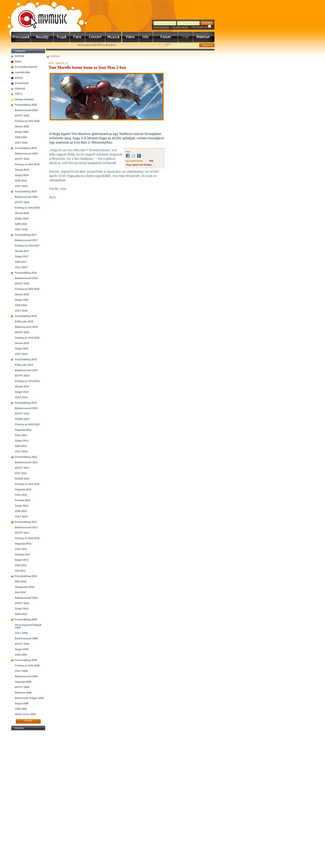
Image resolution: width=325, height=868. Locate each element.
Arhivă (28, 721)
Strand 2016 (22, 294)
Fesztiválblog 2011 (26, 522)
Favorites (21, 45)
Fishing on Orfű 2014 (27, 381)
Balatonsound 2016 (26, 278)
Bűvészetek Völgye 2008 (29, 698)
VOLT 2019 (21, 186)
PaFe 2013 (21, 435)
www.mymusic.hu (39, 15)
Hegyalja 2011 (23, 544)
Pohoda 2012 (23, 500)
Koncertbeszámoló (26, 67)
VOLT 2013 (21, 451)
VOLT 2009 (21, 633)
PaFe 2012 (21, 495)
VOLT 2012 (21, 517)
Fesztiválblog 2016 (26, 273)
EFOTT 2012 (22, 468)
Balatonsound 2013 (26, 408)
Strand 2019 (22, 170)
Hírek (42, 37)
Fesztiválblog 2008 (26, 660)
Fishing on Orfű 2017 (27, 246)
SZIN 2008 (21, 709)
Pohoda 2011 (23, 554)
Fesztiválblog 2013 (26, 403)
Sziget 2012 (22, 506)
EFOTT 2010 (22, 603)
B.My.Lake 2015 (24, 321)
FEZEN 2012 (22, 479)
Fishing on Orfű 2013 (27, 424)
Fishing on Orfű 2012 (27, 484)
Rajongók (77, 37)
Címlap (21, 37)
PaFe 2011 (21, 549)
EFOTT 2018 (22, 202)
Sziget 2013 (22, 441)
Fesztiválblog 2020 (26, 105)
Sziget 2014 (22, 392)
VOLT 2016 (21, 311)
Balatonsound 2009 (26, 638)
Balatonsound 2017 (26, 240)
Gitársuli (20, 88)
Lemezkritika (22, 72)
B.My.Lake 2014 (24, 365)
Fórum (166, 37)
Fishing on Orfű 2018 (27, 208)
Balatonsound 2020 (26, 110)
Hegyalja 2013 (23, 430)
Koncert (95, 37)
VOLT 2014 (21, 397)
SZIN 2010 (21, 614)
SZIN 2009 (21, 655)
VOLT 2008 (21, 671)
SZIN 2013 (21, 446)
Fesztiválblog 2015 (26, 316)
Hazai (18, 61)
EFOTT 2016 (22, 284)
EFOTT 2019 (22, 159)
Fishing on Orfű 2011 (27, 538)
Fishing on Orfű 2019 (27, 164)
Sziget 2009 (22, 649)
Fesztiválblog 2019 (26, 148)
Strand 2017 (22, 251)
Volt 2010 (20, 592)
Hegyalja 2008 (23, 682)
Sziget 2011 (22, 560)
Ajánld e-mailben (59, 45)
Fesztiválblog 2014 (26, 359)
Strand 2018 (22, 213)
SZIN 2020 (21, 137)
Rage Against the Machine (139, 165)
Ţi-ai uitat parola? (180, 27)
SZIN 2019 (21, 181)
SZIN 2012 (21, 511)
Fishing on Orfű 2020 (27, 121)
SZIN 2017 (21, 262)
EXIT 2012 (21, 473)
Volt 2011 (20, 571)
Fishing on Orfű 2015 (27, 338)
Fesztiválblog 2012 (26, 457)
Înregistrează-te (161, 27)
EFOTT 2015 (22, 332)
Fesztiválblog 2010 (26, 576)
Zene (114, 37)
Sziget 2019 (22, 175)
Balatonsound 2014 (26, 370)
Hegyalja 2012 (23, 489)
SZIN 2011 (21, 565)
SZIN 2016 (21, 305)
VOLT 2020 (21, 143)
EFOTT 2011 (22, 533)
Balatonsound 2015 (26, 327)
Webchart (204, 37)
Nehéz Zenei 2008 (25, 714)
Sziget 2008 (22, 703)
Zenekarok (62, 37)
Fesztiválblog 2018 (26, 191)
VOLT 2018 (21, 229)
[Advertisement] (28, 799)
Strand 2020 (22, 126)
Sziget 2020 (22, 132)
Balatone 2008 (23, 693)
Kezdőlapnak (40, 45)
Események (22, 83)
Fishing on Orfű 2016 (27, 289)
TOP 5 (18, 94)
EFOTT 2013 (22, 414)
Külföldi (20, 56)
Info (146, 37)
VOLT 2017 (21, 267)
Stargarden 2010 (25, 587)
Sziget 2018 (22, 219)
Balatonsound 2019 (26, 154)
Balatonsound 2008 (26, 676)
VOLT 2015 (21, 354)
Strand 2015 (22, 343)
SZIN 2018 (21, 224)
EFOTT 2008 (22, 687)
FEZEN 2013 (22, 419)
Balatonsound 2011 (26, 527)
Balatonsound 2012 (26, 462)
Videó (130, 37)
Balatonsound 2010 (26, 598)
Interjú (19, 78)
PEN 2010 (21, 582)
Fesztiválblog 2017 (26, 235)
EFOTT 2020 (22, 116)
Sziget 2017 (22, 256)
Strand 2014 (22, 386)
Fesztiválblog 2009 (26, 619)
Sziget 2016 (22, 300)
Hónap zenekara (24, 99)
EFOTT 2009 (22, 644)
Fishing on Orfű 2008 (27, 666)
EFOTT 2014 (22, 376)
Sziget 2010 (22, 609)
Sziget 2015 (22, 349)
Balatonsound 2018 (26, 197)
